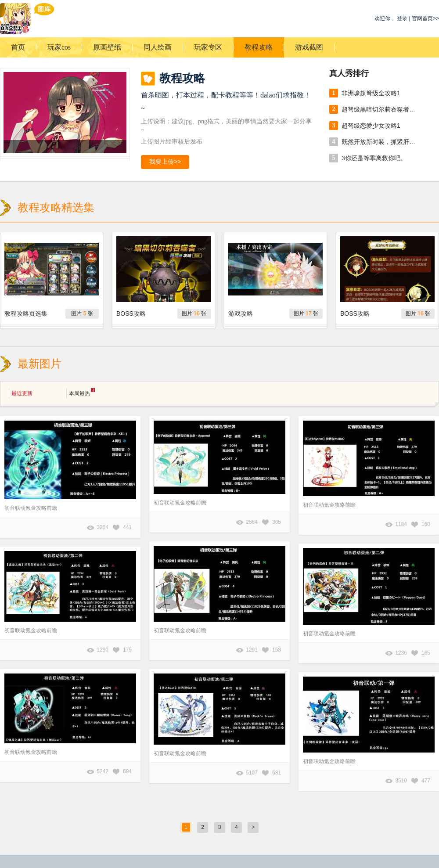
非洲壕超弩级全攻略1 (371, 93)
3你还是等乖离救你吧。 (374, 158)
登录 (402, 18)
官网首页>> (425, 18)
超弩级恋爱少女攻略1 (371, 126)
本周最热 (82, 392)
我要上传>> (165, 162)
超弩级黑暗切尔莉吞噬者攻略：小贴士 (381, 109)
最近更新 (22, 393)
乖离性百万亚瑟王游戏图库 (27, 18)
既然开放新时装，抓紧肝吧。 (381, 142)
